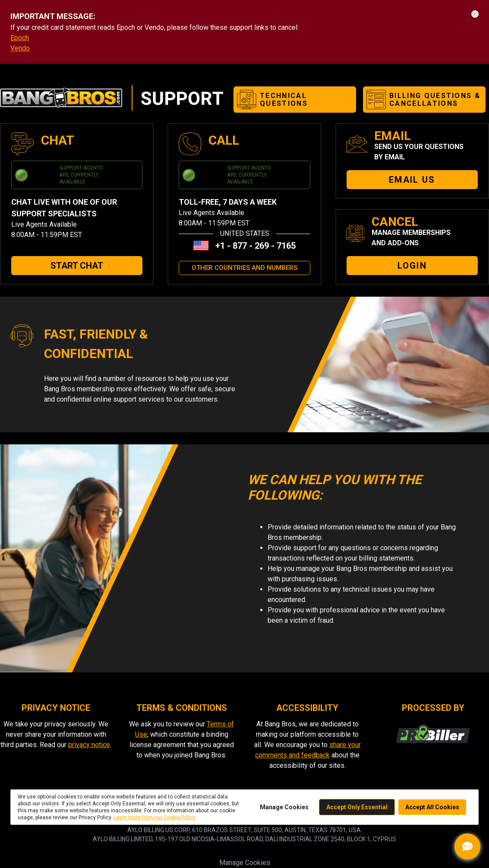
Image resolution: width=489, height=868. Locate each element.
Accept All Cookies (432, 807)
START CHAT (77, 266)
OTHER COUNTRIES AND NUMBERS (244, 268)
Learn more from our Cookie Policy (155, 817)
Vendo (20, 48)
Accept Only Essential (357, 807)
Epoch (20, 38)
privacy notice (89, 745)
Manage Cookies (245, 863)
